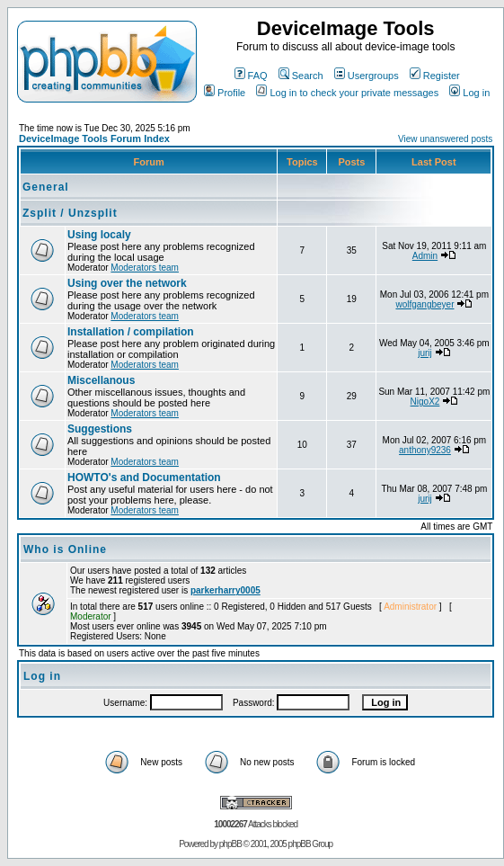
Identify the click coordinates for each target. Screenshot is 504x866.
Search (301, 76)
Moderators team (145, 268)
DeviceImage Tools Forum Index (94, 138)
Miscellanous (101, 380)
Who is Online (65, 549)
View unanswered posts (445, 139)
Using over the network (127, 283)
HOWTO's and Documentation (144, 478)
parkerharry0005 (225, 590)
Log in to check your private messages (347, 93)
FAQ (251, 76)
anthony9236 (425, 450)
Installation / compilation (131, 332)
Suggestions (100, 429)
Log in (469, 93)
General (46, 187)
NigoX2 (425, 402)
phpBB (230, 844)
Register (435, 76)
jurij (425, 353)
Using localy (99, 235)
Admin (425, 256)
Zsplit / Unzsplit (70, 213)
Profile (225, 93)
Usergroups (367, 76)
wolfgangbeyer (424, 304)
